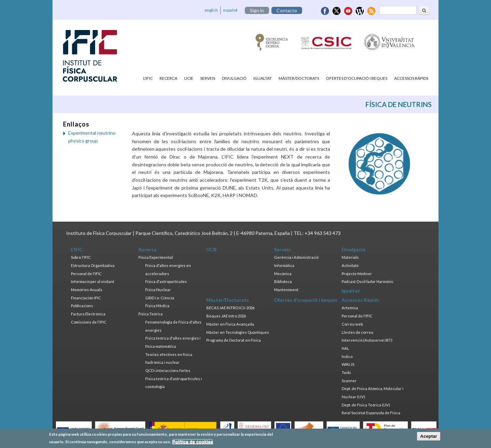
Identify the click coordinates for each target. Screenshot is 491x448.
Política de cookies (193, 443)
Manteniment (286, 290)
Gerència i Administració (296, 257)
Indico (347, 356)
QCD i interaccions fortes (168, 370)
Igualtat (263, 78)
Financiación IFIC (86, 298)
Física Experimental (156, 257)
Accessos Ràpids (411, 78)
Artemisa (350, 308)
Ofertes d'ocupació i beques (357, 78)
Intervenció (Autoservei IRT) (367, 340)
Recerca (168, 78)
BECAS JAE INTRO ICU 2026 (230, 308)
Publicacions (82, 306)
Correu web (352, 324)
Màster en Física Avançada (230, 324)
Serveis (208, 78)
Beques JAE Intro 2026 (226, 316)
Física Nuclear (158, 290)
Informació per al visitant (93, 281)
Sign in (257, 10)
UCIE (189, 78)
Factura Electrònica (88, 314)
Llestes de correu (358, 332)
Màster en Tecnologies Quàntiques (238, 332)
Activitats (350, 265)
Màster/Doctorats (299, 78)
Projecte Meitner (357, 274)
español (230, 10)
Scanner (349, 381)
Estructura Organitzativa (93, 265)
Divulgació (234, 78)
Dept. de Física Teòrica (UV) (366, 405)
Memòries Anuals (87, 290)
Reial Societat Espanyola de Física (371, 413)
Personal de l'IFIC (86, 274)
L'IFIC (148, 78)
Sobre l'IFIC (81, 257)
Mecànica (283, 274)
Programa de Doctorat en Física (234, 340)
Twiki (346, 372)
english (211, 10)
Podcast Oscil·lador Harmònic (368, 281)
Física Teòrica (151, 314)
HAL (345, 348)
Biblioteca (283, 281)
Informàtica (284, 265)
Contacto (287, 10)
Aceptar (429, 437)
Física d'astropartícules (166, 281)
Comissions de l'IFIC (89, 322)
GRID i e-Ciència (160, 298)
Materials (350, 257)
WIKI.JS (348, 364)
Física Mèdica (157, 306)
